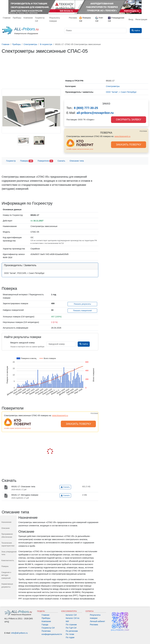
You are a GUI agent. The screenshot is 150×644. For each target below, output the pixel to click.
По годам (70, 637)
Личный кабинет (97, 621)
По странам (71, 625)
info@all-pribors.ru (19, 633)
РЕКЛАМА (143, 131)
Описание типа (77, 161)
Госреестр (11, 161)
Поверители (45, 161)
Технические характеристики (8, 544)
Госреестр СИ (40, 19)
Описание (6, 528)
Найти (84, 344)
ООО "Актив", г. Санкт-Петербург (121, 92)
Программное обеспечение (7, 535)
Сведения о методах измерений (6, 575)
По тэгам (70, 634)
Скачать (61, 161)
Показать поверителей (82, 311)
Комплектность (8, 560)
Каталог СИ (71, 615)
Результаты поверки (55, 19)
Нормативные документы (7, 585)
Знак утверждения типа (9, 553)
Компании (28, 18)
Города (45, 625)
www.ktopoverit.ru (122, 136)
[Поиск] (95, 31)
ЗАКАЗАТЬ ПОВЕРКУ (129, 145)
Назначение (6, 522)
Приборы (17, 18)
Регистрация (141, 19)
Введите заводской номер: (23, 343)
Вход (131, 19)
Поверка (27, 161)
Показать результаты (82, 304)
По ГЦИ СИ (71, 628)
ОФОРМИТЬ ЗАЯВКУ (128, 120)
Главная (7, 18)
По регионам (72, 631)
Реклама (73, 18)
